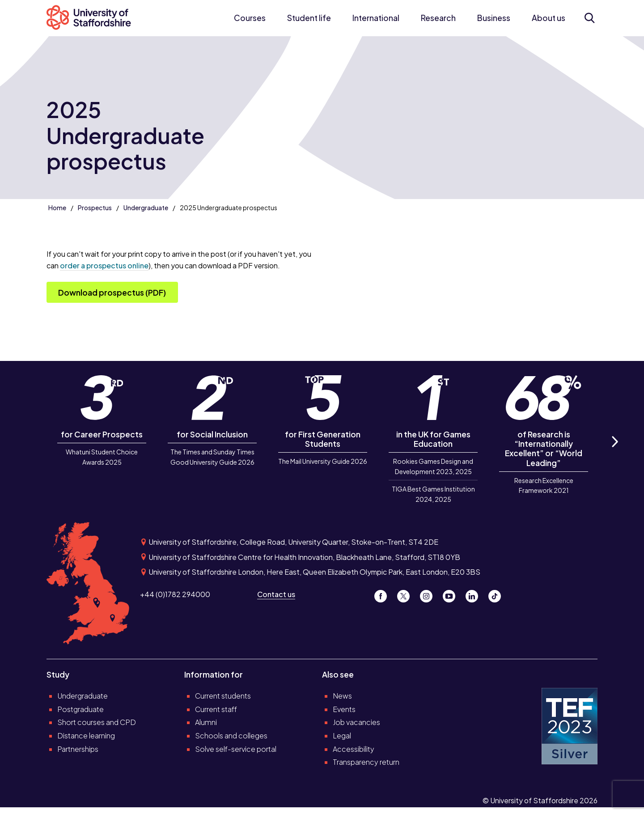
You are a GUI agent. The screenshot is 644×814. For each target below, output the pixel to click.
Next (614, 452)
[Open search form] (589, 18)
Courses (250, 18)
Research (438, 18)
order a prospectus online (104, 265)
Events (344, 709)
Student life (309, 18)
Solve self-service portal (236, 749)
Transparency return (366, 762)
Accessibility (354, 749)
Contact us (276, 594)
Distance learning (86, 736)
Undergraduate (146, 208)
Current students (223, 696)
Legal (342, 736)
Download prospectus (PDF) (112, 293)
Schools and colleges (231, 736)
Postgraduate (80, 709)
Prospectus (95, 208)
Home (57, 208)
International (376, 18)
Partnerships (78, 749)
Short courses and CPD (97, 722)
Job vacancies (356, 722)
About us (549, 18)
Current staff (216, 709)
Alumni (206, 722)
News (342, 696)
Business (494, 18)
